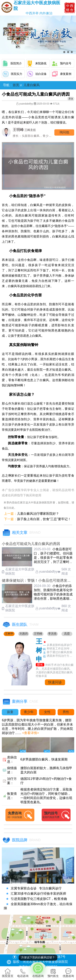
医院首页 (8, 973)
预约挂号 (66, 63)
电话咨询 (23, 973)
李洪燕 (52, 634)
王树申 (9, 634)
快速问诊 (55, 682)
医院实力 (17, 74)
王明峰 (38, 634)
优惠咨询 (68, 973)
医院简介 (16, 63)
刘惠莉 (24, 634)
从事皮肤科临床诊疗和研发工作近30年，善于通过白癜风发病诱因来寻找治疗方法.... (60, 651)
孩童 (10, 712)
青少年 (29, 712)
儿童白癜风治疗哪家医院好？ (38, 514)
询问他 (64, 132)
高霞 (67, 634)
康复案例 (66, 74)
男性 (66, 712)
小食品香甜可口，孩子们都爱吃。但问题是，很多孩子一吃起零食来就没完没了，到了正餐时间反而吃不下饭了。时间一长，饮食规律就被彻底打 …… (53, 562)
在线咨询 (38, 970)
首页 (16, 85)
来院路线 (41, 63)
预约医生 (53, 973)
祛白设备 (41, 74)
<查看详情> (30, 733)
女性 (47, 712)
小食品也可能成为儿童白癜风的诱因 (31, 544)
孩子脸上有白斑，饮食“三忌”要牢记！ (44, 519)
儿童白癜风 (32, 85)
